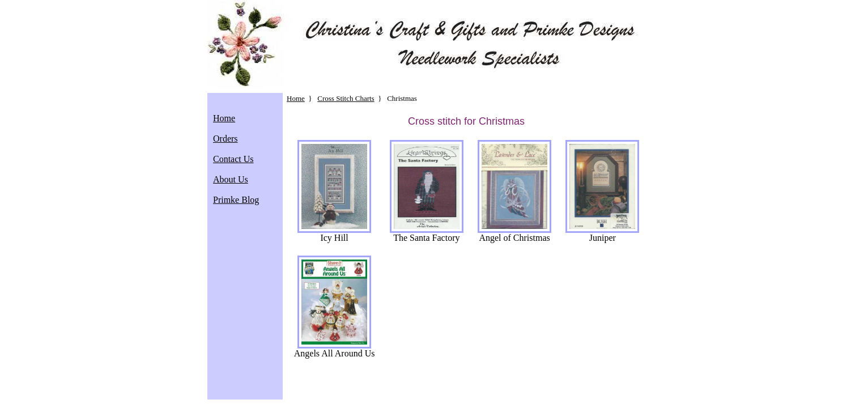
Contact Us (233, 159)
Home (224, 118)
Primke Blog (236, 200)
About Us (231, 179)
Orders (225, 139)
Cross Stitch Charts (346, 98)
